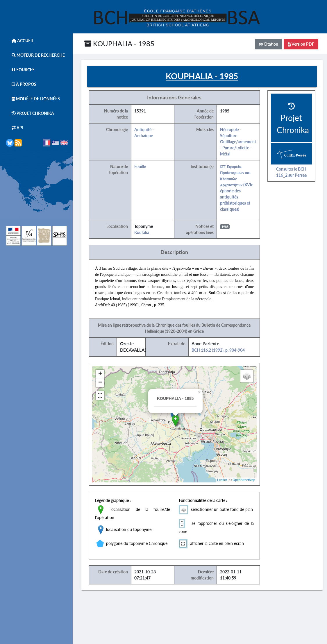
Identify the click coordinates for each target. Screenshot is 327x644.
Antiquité (143, 129)
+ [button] (100, 374)
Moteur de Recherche (35, 55)
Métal (225, 154)
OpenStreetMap (244, 480)
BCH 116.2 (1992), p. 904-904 (218, 350)
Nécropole (230, 129)
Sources (20, 70)
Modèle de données (33, 99)
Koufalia (142, 232)
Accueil (20, 41)
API (15, 128)
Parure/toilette (236, 148)
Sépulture (229, 136)
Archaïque (144, 136)
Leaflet (222, 480)
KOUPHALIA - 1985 (119, 43)
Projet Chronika (30, 113)
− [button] (100, 383)
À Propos (21, 84)
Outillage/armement (238, 142)
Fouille (140, 166)
